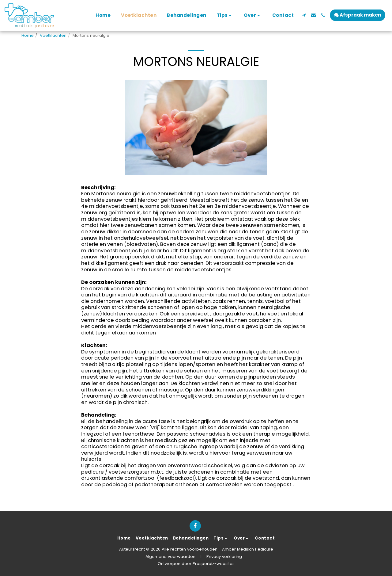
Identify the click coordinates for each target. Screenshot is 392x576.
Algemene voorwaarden (170, 557)
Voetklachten (53, 35)
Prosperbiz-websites (214, 564)
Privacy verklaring (224, 557)
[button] (225, 15)
